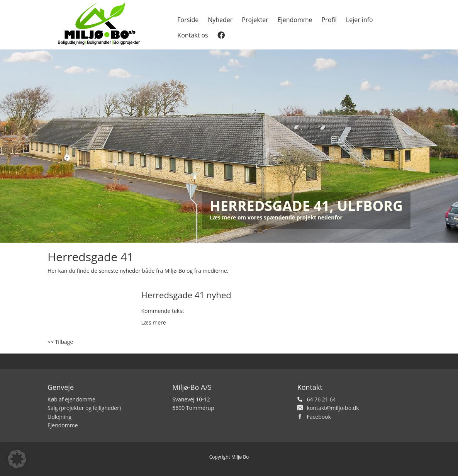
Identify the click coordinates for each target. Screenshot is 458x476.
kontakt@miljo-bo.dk (333, 408)
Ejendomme (295, 20)
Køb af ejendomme (71, 399)
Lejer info (360, 20)
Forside (188, 20)
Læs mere (154, 322)
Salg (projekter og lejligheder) (84, 408)
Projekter (255, 20)
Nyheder (220, 20)
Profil (329, 20)
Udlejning (59, 417)
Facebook (319, 417)
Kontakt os (193, 35)
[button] (17, 459)
